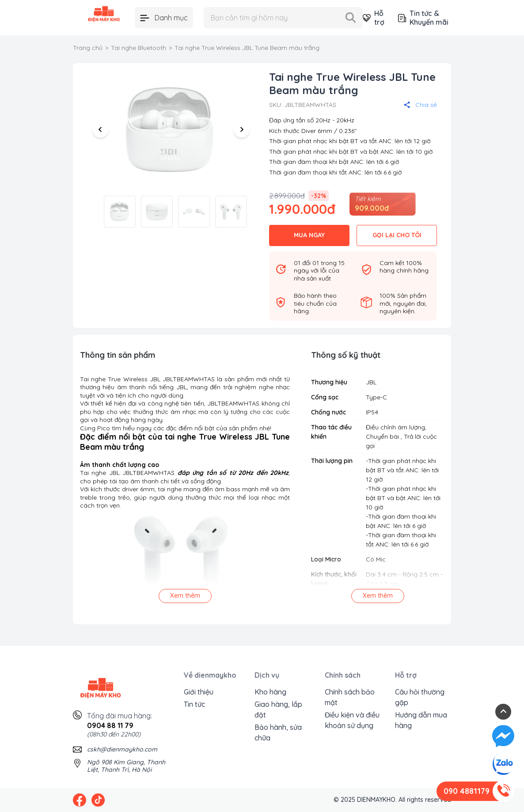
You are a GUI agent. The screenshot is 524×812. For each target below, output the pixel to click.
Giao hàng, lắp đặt (278, 710)
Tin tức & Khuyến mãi (423, 18)
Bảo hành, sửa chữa (278, 732)
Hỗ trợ (373, 18)
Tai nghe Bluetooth (139, 48)
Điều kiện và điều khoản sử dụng (352, 720)
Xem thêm (185, 596)
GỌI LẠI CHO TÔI (397, 235)
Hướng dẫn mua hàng (421, 720)
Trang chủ (88, 48)
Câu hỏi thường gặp (420, 697)
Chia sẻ (420, 105)
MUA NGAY (309, 235)
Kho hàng (270, 692)
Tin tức (194, 704)
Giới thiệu (199, 692)
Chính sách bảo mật (350, 697)
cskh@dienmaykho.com (122, 749)
